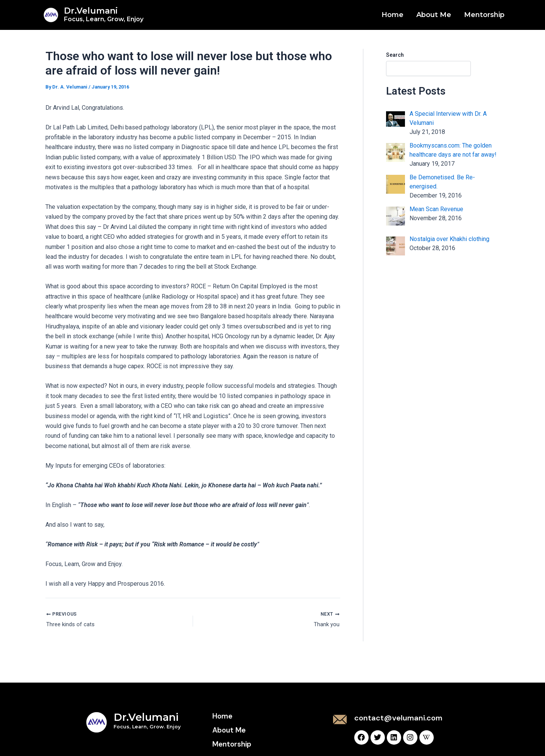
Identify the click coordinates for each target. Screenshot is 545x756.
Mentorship (484, 15)
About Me (434, 15)
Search (395, 55)
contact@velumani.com (398, 718)
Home (392, 15)
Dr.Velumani (104, 14)
